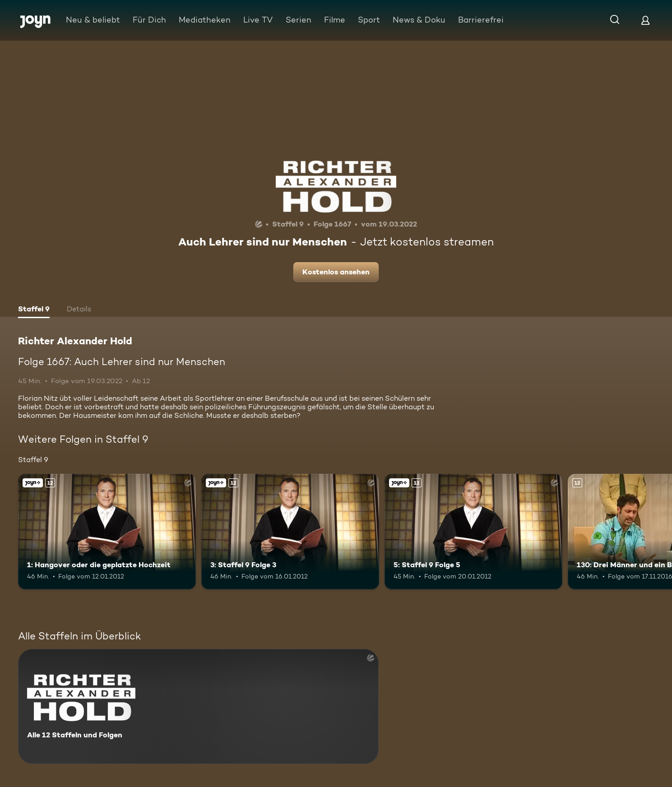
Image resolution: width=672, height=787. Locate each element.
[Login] (645, 20)
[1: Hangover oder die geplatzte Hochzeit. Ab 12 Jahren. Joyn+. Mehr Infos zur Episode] (107, 532)
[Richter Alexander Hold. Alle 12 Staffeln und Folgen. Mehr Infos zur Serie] (198, 706)
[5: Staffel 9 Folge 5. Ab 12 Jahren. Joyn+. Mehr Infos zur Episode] (473, 532)
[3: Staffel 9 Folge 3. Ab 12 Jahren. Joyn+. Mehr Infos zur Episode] (290, 532)
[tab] (34, 310)
